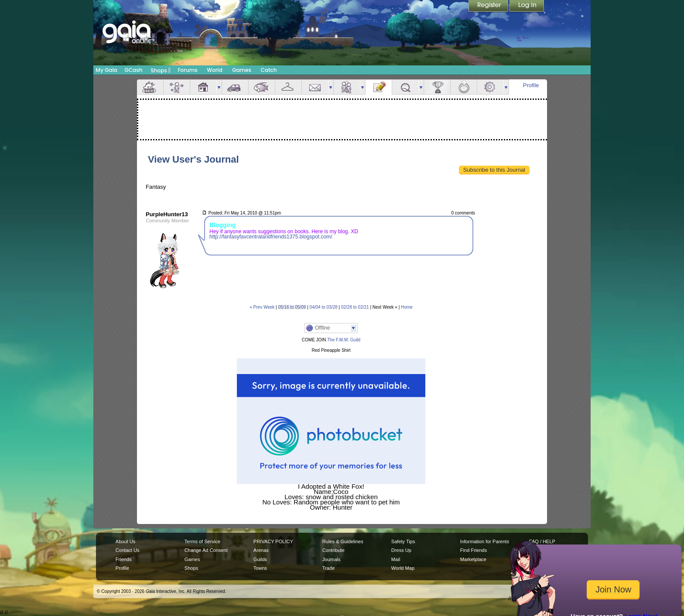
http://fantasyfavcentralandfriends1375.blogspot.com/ (271, 237)
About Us (125, 541)
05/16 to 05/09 (292, 307)
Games (242, 70)
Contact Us (128, 550)
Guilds (260, 559)
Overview (150, 87)
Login (527, 7)
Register (489, 7)
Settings (490, 87)
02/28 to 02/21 (355, 307)
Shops (161, 70)
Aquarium (262, 87)
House (203, 87)
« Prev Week (262, 307)
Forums (187, 70)
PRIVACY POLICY (273, 541)
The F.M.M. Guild (343, 340)
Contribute (333, 550)
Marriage (464, 87)
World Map (403, 568)
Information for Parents (485, 541)
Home (407, 307)
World (215, 70)
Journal (379, 87)
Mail (315, 87)
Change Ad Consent (206, 550)
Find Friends (474, 550)
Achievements (437, 87)
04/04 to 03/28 (324, 307)
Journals (332, 559)
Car (235, 87)
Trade (328, 568)
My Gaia (106, 70)
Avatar (177, 87)
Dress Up (401, 550)
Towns (260, 568)
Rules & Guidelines (343, 541)
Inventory (288, 87)
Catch (269, 70)
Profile (531, 85)
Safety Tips (403, 541)
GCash (134, 70)
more (219, 87)
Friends (347, 87)
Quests (405, 87)
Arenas (261, 550)
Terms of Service (202, 541)
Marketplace (473, 559)
